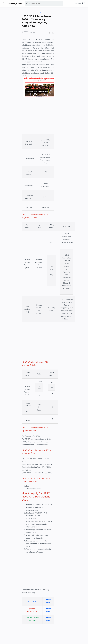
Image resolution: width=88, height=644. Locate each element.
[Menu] (4, 3)
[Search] (44, 3)
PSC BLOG (29, 31)
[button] (27, 3)
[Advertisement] (39, 117)
